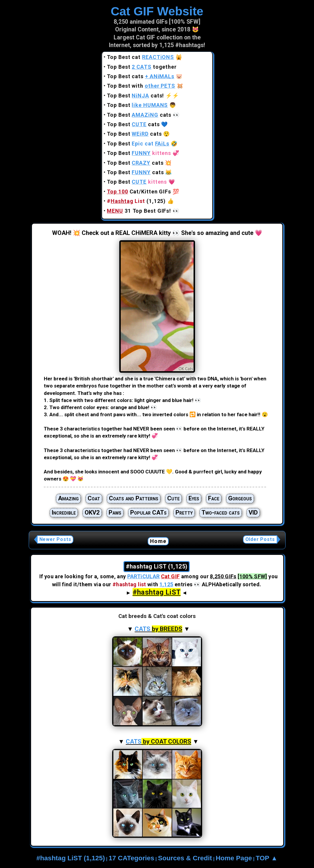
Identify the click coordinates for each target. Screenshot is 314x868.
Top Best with (141, 86)
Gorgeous (240, 498)
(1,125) (136, 201)
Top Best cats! (135, 96)
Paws (115, 513)
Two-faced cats (221, 513)
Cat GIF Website (157, 11)
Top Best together (142, 67)
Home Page (234, 858)
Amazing (68, 498)
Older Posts (260, 539)
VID (253, 513)
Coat (94, 498)
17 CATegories (131, 858)
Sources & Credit (185, 858)
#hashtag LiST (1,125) (71, 858)
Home (158, 541)
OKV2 (92, 513)
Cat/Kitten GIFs (139, 192)
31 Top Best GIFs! (139, 211)
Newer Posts (55, 539)
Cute (173, 498)
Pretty (184, 513)
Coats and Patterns (134, 498)
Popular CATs (148, 513)
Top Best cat (140, 57)
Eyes (194, 498)
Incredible (64, 513)
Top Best (137, 105)
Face (214, 498)
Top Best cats (141, 76)
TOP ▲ (267, 858)
